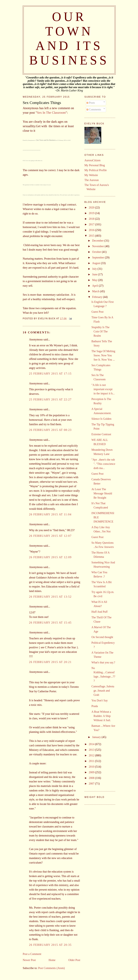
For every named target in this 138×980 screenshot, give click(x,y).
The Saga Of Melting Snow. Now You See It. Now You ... (103, 355)
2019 (92, 213)
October (97, 252)
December (98, 241)
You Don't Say (100, 700)
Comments (94, 109)
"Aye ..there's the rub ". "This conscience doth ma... (103, 464)
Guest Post (97, 312)
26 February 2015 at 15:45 (50, 623)
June (95, 274)
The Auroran (92, 180)
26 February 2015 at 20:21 (50, 662)
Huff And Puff (100, 612)
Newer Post (29, 960)
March (96, 291)
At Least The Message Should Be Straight (102, 493)
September (99, 257)
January (97, 737)
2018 (92, 219)
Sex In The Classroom (51, 113)
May (95, 280)
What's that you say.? (103, 662)
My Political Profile (96, 170)
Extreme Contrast (101, 434)
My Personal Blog (95, 165)
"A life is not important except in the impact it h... (103, 389)
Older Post (74, 960)
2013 (92, 750)
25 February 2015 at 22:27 (50, 399)
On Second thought (102, 637)
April (95, 286)
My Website (91, 175)
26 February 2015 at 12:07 (50, 536)
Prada (95, 706)
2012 (92, 755)
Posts (91, 103)
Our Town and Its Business (46, 140)
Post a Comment (32, 954)
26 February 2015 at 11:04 (50, 514)
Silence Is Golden (101, 419)
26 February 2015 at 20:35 (50, 945)
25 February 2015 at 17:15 (50, 374)
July (95, 269)
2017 (92, 224)
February (98, 297)
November (98, 246)
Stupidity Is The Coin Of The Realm (100, 331)
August (97, 263)
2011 (92, 761)
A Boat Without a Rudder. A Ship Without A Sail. (101, 716)
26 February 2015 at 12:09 (50, 557)
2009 (92, 772)
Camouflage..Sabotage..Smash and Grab (103, 691)
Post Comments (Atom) (51, 968)
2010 (92, 767)
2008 (92, 778)
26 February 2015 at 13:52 (50, 597)
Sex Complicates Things (42, 103)
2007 (92, 784)
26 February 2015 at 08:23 (50, 430)
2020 (92, 207)
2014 (92, 744)
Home (52, 960)
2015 (92, 236)
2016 (92, 230)
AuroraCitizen (92, 160)
